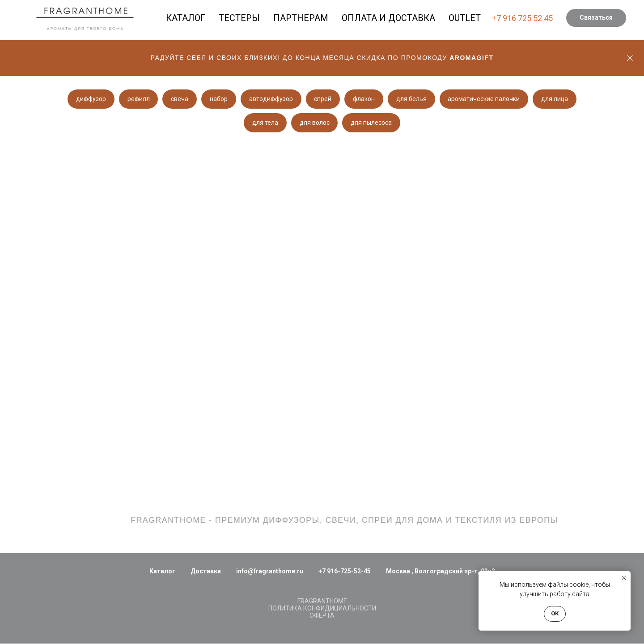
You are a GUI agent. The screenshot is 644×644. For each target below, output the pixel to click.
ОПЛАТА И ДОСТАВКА (388, 18)
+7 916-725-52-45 (345, 572)
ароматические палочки (485, 99)
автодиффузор (271, 99)
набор (218, 99)
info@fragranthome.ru (270, 572)
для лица (557, 99)
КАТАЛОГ (186, 18)
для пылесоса (372, 123)
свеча (179, 99)
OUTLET (465, 18)
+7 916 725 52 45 (522, 18)
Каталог (162, 572)
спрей (324, 99)
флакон (365, 99)
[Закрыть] (630, 58)
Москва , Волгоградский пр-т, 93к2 (441, 572)
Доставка (206, 572)
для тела (265, 123)
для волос (315, 123)
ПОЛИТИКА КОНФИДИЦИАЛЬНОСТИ (322, 609)
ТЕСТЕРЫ (239, 18)
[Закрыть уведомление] (624, 578)
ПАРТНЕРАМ (301, 18)
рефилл (138, 99)
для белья (413, 99)
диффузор (89, 99)
